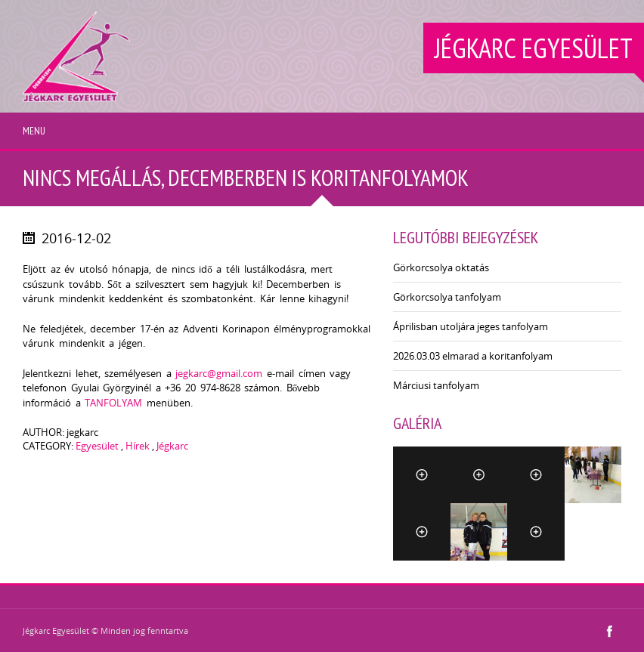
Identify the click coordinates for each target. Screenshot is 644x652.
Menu (34, 131)
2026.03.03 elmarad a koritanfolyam (473, 356)
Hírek (138, 446)
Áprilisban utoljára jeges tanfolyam (471, 326)
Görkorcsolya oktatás (441, 267)
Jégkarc (172, 446)
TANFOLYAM (113, 403)
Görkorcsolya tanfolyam (447, 297)
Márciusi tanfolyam (436, 385)
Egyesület (97, 446)
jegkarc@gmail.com (219, 373)
